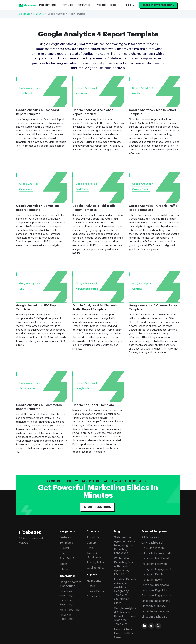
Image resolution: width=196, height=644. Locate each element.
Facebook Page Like (154, 590)
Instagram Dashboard (155, 559)
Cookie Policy (96, 568)
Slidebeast (24, 14)
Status (91, 586)
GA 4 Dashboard (152, 543)
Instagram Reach (152, 574)
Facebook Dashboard (155, 585)
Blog (113, 5)
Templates (38, 14)
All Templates (150, 537)
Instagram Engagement (156, 569)
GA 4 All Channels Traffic (157, 553)
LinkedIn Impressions (155, 611)
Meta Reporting (70, 610)
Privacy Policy (96, 563)
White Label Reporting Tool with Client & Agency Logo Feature (124, 566)
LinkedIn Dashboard (154, 617)
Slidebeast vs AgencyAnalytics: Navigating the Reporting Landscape (125, 545)
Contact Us (94, 597)
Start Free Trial (69, 559)
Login (63, 564)
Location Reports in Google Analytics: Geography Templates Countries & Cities (125, 591)
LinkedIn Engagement (156, 601)
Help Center (95, 581)
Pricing (101, 5)
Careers (92, 543)
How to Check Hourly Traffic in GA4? (124, 633)
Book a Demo (95, 591)
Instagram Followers (154, 564)
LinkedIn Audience (154, 606)
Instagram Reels (152, 580)
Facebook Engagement (156, 596)
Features (68, 5)
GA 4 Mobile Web (153, 548)
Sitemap (65, 569)
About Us (93, 537)
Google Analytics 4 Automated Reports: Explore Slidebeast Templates (125, 616)
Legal (90, 548)
